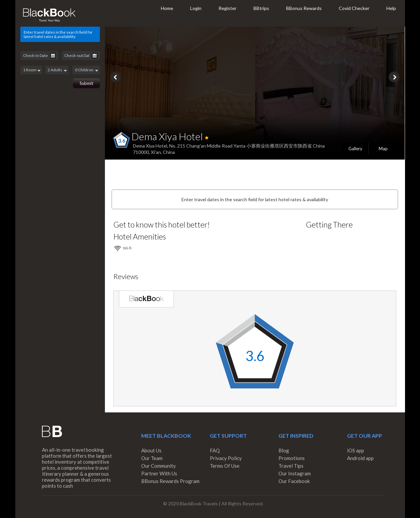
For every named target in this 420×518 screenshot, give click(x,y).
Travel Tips (291, 466)
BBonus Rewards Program (170, 481)
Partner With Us (159, 473)
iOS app (356, 450)
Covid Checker (354, 8)
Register (227, 8)
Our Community (159, 466)
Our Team (152, 458)
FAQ (215, 450)
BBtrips (261, 8)
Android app (360, 458)
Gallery (355, 149)
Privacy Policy (226, 458)
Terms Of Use (225, 466)
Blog (284, 450)
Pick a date (53, 56)
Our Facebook (294, 481)
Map (383, 149)
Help (391, 8)
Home (167, 8)
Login (196, 8)
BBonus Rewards (304, 8)
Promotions (292, 458)
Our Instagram (295, 473)
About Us (151, 450)
